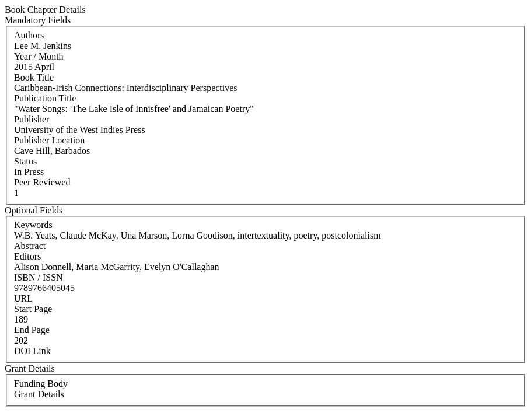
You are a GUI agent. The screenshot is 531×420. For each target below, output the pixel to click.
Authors (29, 35)
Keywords (33, 225)
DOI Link (32, 351)
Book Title (34, 77)
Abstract (30, 246)
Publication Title (45, 98)
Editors (27, 256)
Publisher (32, 119)
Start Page (33, 309)
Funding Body (41, 384)
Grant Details (39, 394)
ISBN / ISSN (39, 277)
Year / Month (39, 56)
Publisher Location (49, 140)
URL (23, 298)
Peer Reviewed (42, 182)
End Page (32, 330)
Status (25, 161)
